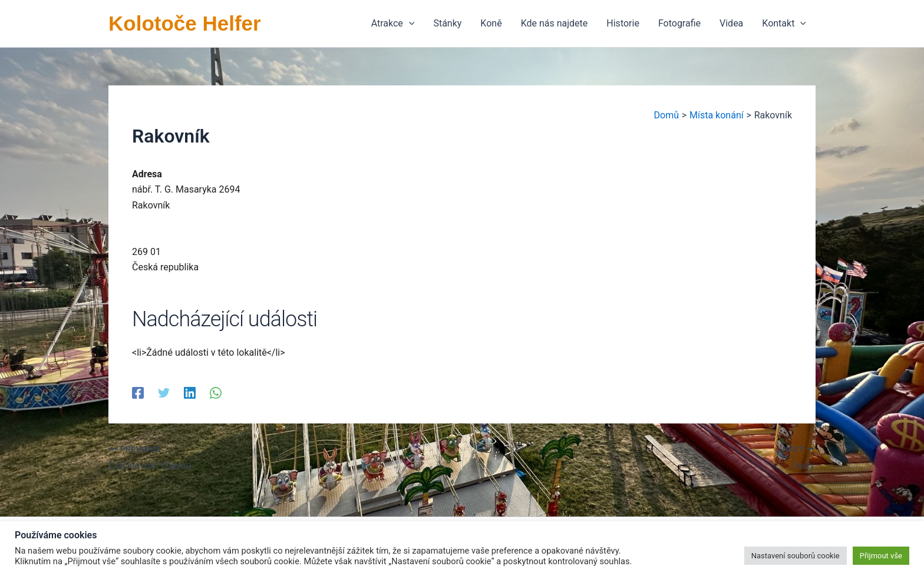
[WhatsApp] (216, 393)
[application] (409, 24)
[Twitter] (164, 393)
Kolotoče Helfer (185, 23)
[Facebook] (138, 393)
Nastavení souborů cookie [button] (796, 556)
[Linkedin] (190, 393)
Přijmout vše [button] (881, 556)
